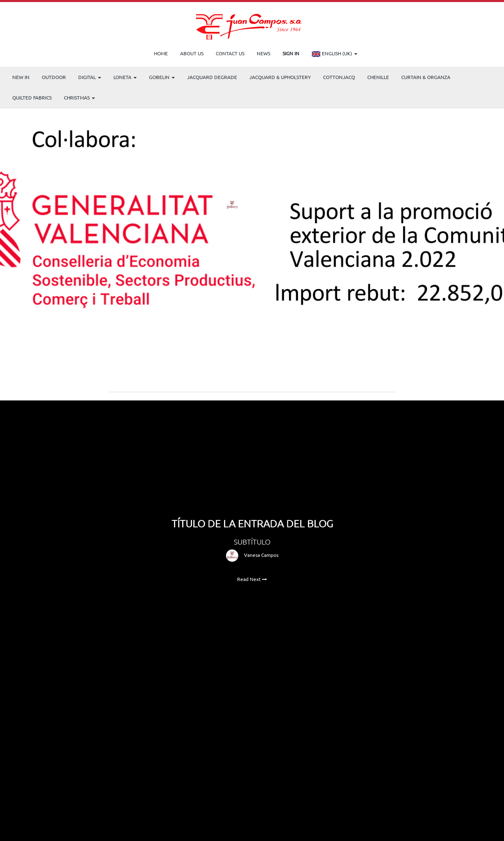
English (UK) (334, 54)
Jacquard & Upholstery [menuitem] (280, 77)
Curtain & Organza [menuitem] (426, 77)
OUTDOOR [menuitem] (54, 77)
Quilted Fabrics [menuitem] (32, 97)
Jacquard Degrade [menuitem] (212, 77)
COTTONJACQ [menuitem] (339, 77)
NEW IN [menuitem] (21, 77)
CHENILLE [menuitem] (378, 77)
